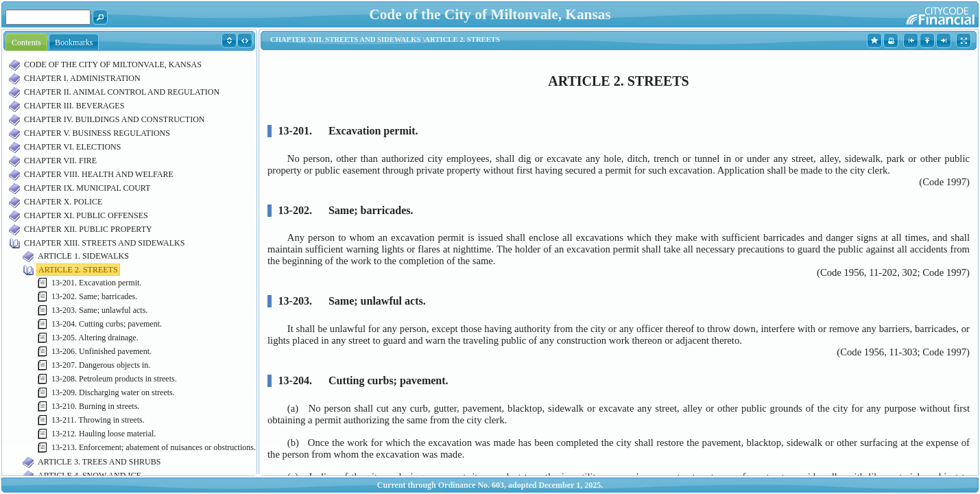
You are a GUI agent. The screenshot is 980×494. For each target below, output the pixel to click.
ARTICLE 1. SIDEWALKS (83, 256)
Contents (26, 43)
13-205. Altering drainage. (95, 338)
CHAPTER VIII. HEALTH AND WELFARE (99, 174)
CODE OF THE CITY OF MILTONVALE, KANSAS (113, 64)
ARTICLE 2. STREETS (78, 270)
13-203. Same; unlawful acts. (99, 310)
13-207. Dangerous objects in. (101, 365)
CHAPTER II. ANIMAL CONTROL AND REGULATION (122, 92)
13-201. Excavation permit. (96, 283)
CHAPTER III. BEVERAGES (74, 106)
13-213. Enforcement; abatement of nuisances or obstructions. (154, 447)
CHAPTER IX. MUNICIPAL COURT (87, 188)
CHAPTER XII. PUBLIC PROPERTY (88, 229)
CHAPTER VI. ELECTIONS (72, 147)
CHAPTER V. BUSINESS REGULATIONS (97, 133)
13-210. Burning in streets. (95, 406)
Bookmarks (74, 43)
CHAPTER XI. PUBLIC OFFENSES (86, 215)
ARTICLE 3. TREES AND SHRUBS (99, 462)
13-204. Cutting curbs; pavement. (107, 324)
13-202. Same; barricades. (94, 296)
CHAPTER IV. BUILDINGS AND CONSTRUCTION (114, 119)
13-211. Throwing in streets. (98, 420)
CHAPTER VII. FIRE (60, 161)
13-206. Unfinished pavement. (101, 351)
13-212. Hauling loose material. (104, 434)
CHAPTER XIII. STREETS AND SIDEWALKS (104, 243)
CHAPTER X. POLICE (63, 202)
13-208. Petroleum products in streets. (114, 379)
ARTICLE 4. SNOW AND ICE (89, 475)
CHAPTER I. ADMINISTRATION (82, 78)
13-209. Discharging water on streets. (113, 392)
